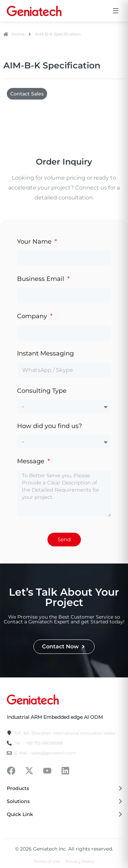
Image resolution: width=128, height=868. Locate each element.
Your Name (35, 242)
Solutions (64, 801)
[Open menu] (116, 11)
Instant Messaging (45, 353)
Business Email (41, 279)
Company (33, 316)
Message (32, 461)
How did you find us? (49, 426)
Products (64, 788)
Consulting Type (42, 391)
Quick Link (64, 814)
